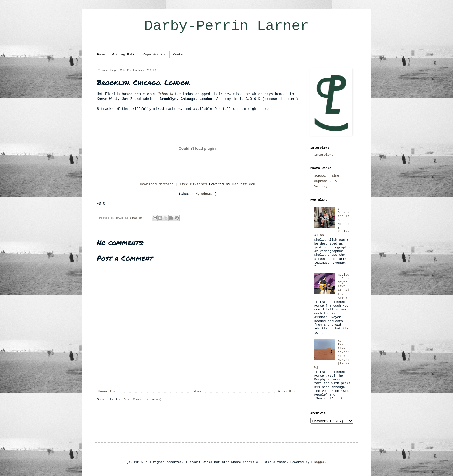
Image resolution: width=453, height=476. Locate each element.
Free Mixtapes (193, 184)
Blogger (318, 462)
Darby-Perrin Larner (226, 26)
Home (101, 55)
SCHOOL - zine (327, 176)
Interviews (324, 155)
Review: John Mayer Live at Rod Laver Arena (344, 286)
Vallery (321, 186)
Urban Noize (169, 94)
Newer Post (108, 392)
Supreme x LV (326, 181)
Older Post (287, 392)
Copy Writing (155, 55)
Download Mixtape (157, 184)
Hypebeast (205, 194)
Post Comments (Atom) (142, 399)
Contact (180, 55)
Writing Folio (124, 55)
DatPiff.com (244, 184)
